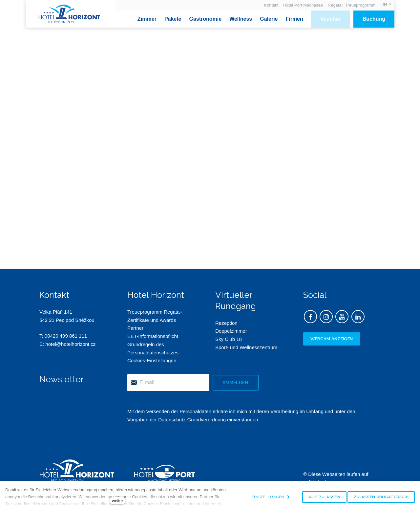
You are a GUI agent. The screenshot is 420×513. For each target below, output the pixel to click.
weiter (117, 501)
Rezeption (226, 323)
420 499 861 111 (69, 336)
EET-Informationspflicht (153, 336)
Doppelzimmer (231, 331)
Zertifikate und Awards (152, 320)
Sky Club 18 (229, 339)
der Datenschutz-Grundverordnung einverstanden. (204, 420)
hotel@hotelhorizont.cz (70, 344)
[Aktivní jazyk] (387, 4)
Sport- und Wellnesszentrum (246, 347)
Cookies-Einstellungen (152, 361)
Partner (135, 328)
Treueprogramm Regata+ (155, 312)
